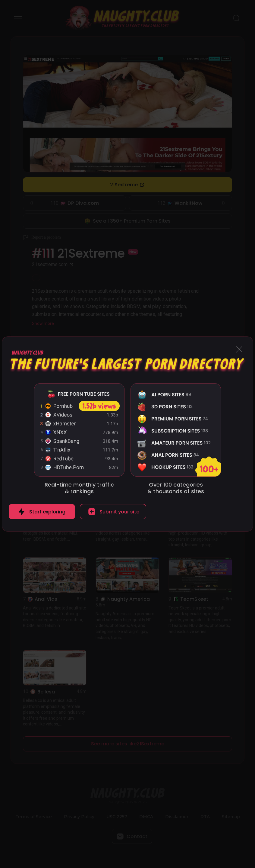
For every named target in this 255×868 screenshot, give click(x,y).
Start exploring (47, 512)
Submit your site (119, 512)
